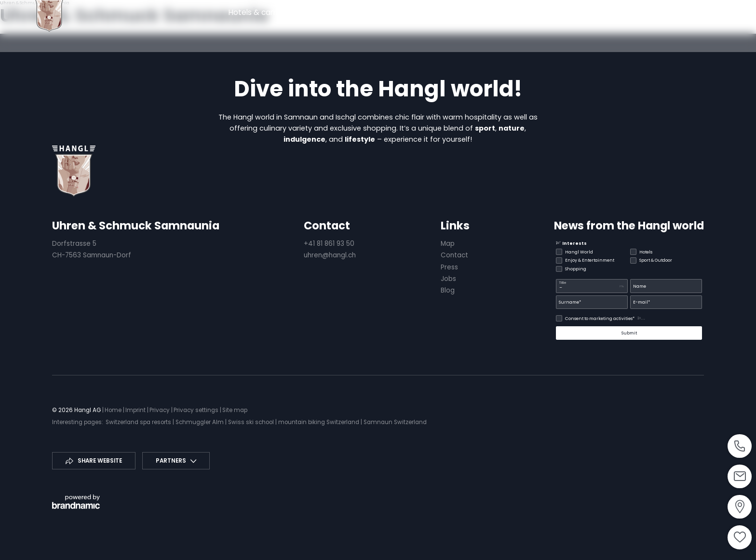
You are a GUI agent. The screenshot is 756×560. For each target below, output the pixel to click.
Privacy (160, 410)
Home (114, 410)
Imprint (136, 410)
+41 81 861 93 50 (329, 244)
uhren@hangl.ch (330, 255)
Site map (235, 410)
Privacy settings (197, 410)
